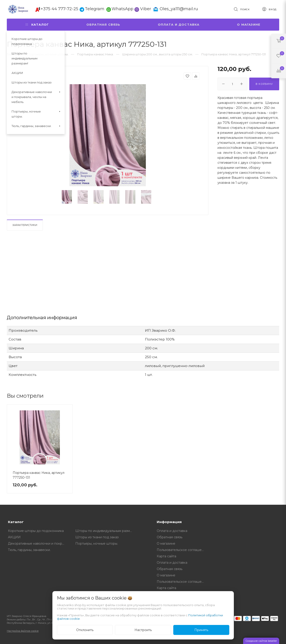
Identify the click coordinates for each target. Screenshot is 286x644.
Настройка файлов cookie (23, 631)
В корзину (264, 84)
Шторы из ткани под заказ (97, 537)
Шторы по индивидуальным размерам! (106, 531)
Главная (13, 54)
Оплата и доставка (179, 24)
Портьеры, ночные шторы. (97, 544)
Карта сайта (166, 556)
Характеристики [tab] (25, 225)
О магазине (249, 24)
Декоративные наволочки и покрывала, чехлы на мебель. (38, 544)
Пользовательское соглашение (182, 550)
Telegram (95, 9)
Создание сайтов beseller (261, 641)
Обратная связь (103, 24)
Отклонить (85, 630)
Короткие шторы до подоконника (36, 531)
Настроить (143, 630)
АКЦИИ (14, 537)
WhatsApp (122, 9)
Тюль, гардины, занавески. (29, 550)
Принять (201, 630)
